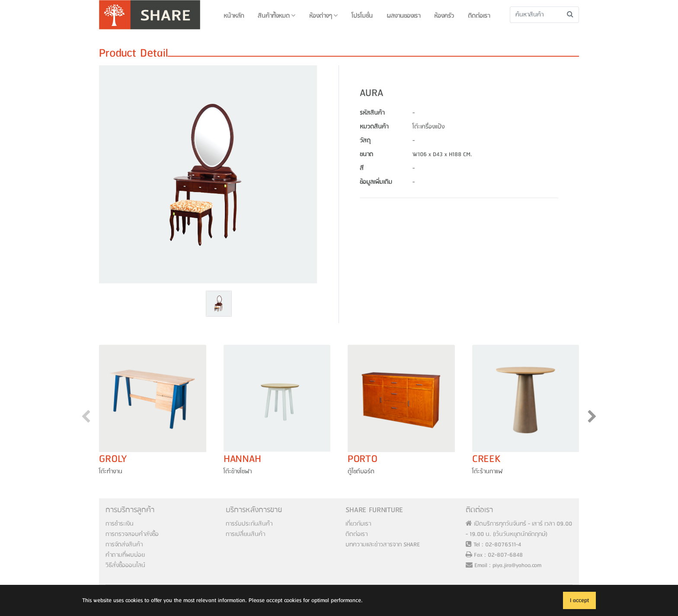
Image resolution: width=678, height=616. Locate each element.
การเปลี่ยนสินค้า (245, 534)
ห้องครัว (444, 16)
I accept (579, 600)
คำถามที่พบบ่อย (125, 555)
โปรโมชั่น (362, 16)
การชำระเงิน (120, 524)
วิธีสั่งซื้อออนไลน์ (125, 565)
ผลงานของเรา (403, 16)
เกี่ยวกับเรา (358, 524)
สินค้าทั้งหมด (277, 16)
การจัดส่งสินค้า (124, 545)
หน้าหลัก (234, 16)
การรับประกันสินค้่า (249, 524)
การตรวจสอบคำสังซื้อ (132, 534)
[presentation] (86, 419)
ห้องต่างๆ (323, 16)
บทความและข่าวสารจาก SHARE (383, 545)
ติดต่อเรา (479, 16)
